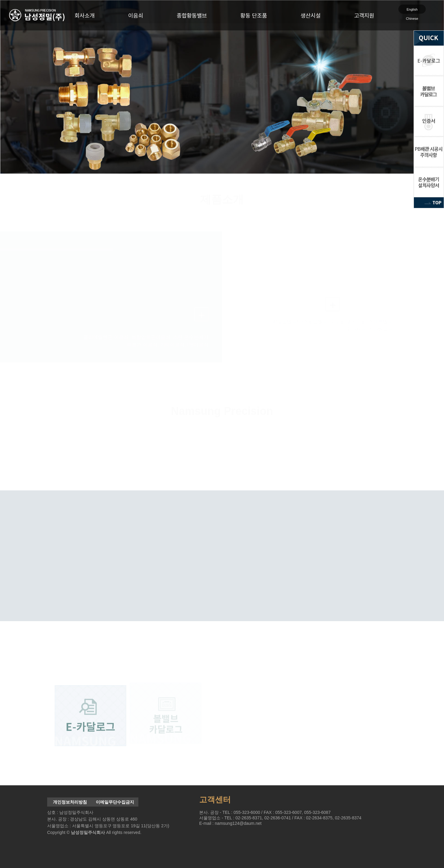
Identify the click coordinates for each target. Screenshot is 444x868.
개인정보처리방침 (70, 802)
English (412, 9)
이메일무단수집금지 (115, 802)
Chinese (412, 19)
